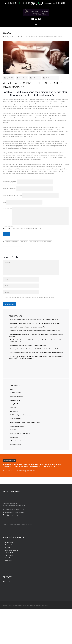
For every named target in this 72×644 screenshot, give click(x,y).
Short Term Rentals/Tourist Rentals (20, 434)
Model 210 (13, 408)
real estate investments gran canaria (40, 242)
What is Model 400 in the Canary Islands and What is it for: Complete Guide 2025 (34, 320)
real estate (24, 242)
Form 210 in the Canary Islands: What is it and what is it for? (28, 327)
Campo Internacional (12, 545)
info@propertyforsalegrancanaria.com (15, 515)
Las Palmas (9, 555)
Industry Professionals (16, 397)
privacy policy (7, 228)
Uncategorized (14, 437)
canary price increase (12, 242)
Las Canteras (9, 553)
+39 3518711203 (31, 3)
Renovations (14, 430)
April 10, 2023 (10, 78)
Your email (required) (28, 189)
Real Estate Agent (15, 419)
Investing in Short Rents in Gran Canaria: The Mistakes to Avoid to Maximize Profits (35, 349)
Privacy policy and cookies (11, 582)
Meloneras (8, 560)
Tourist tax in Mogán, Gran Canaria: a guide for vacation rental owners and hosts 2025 (35, 331)
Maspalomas (9, 558)
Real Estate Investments (52, 78)
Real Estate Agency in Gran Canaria (20, 415)
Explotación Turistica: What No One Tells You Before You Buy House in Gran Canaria (35, 323)
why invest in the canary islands (13, 245)
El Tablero (8, 547)
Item (23, 202)
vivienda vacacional (16, 445)
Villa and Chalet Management (18, 441)
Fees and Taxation (15, 393)
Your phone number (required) (31, 195)
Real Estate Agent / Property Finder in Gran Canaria (25, 422)
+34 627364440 (12, 3)
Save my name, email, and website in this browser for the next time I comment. (30, 297)
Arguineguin (9, 542)
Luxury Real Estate (15, 404)
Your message (36, 208)
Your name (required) (28, 182)
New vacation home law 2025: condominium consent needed (28, 345)
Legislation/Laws (15, 400)
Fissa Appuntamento (10, 460)
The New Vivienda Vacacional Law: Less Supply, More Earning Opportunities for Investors (36, 353)
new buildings (14, 411)
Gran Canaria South (11, 550)
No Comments (36, 78)
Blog (11, 389)
